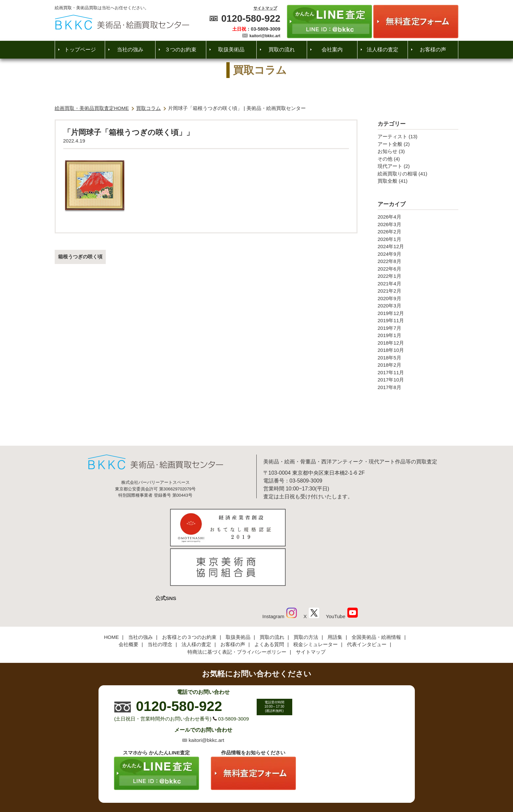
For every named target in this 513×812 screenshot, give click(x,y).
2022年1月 (389, 276)
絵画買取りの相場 (397, 174)
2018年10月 (391, 350)
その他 (385, 159)
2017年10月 (391, 380)
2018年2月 (389, 365)
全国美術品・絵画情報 (376, 592)
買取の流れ (282, 50)
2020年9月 (389, 298)
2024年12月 (391, 246)
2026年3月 (389, 224)
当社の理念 (160, 599)
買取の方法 (306, 592)
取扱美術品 (231, 50)
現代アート (390, 166)
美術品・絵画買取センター (245, 787)
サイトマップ (265, 8)
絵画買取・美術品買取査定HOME (92, 108)
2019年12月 (391, 313)
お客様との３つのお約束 (189, 592)
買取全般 (387, 181)
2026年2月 (389, 232)
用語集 (335, 592)
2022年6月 (389, 269)
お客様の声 (433, 50)
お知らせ (387, 151)
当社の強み (130, 50)
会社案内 (332, 50)
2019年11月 (391, 320)
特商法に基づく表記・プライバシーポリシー (237, 607)
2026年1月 (389, 239)
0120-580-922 (251, 18)
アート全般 (390, 144)
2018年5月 (389, 358)
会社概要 (128, 599)
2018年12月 (391, 343)
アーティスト (392, 136)
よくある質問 (269, 599)
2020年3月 (389, 306)
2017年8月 (389, 387)
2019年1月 (389, 335)
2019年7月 (389, 328)
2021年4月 (389, 284)
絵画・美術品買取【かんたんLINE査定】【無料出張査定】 (122, 22)
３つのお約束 (181, 50)
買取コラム (148, 108)
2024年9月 (389, 254)
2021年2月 (389, 291)
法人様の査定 (383, 50)
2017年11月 (391, 372)
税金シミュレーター (315, 599)
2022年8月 (389, 261)
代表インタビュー (367, 599)
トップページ (80, 50)
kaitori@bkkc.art (265, 36)
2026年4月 (389, 217)
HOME (112, 592)
